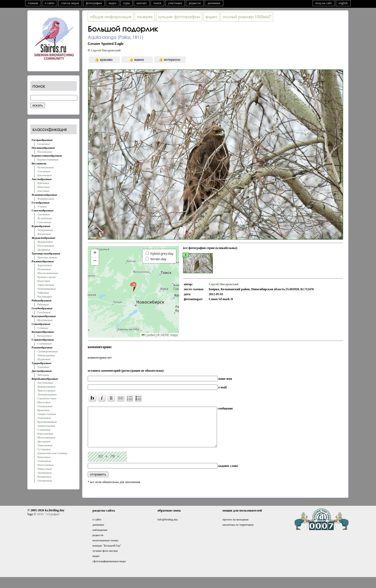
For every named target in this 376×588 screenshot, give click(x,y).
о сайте (50, 3)
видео (113, 3)
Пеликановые (46, 167)
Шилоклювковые (48, 273)
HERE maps (169, 335)
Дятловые (43, 375)
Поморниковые (47, 289)
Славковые (44, 430)
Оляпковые (44, 418)
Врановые (43, 410)
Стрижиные (45, 343)
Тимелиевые (45, 445)
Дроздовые (44, 441)
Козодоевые (45, 336)
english (343, 3)
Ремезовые (44, 457)
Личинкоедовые (47, 394)
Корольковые (45, 433)
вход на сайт (324, 3)
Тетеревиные (45, 230)
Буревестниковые (48, 159)
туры (127, 3)
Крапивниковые (47, 422)
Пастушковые (46, 246)
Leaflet (148, 335)
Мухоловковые (46, 437)
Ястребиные (45, 218)
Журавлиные (45, 242)
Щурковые (44, 359)
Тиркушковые (46, 285)
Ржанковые (44, 269)
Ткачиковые (45, 473)
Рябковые (43, 304)
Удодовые (43, 367)
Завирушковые (46, 426)
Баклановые (45, 175)
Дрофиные (44, 250)
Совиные (43, 328)
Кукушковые (45, 320)
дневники (214, 3)
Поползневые (46, 465)
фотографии (94, 3)
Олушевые (44, 171)
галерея (145, 17)
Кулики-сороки (46, 277)
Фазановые (44, 234)
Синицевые (44, 461)
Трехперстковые (47, 257)
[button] (133, 287)
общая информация (111, 17)
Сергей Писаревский (106, 50)
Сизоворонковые (48, 351)
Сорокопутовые (47, 398)
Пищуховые (45, 469)
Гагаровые (44, 144)
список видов (70, 3)
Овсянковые (45, 480)
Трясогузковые (46, 390)
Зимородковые (46, 355)
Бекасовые (44, 281)
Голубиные (44, 312)
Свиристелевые (47, 414)
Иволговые (44, 402)
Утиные (42, 206)
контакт (142, 3)
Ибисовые (43, 187)
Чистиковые (45, 296)
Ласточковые (45, 383)
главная (33, 3)
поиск (157, 3)
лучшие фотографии (179, 17)
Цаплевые (43, 183)
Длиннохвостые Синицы (52, 453)
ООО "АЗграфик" (48, 522)
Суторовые (44, 449)
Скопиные (44, 214)
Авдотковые (45, 265)
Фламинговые (46, 199)
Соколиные (44, 222)
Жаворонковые (46, 387)
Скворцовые (45, 406)
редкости (195, 3)
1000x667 (247, 17)
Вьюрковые (44, 477)
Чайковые (43, 293)
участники (175, 3)
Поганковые (45, 152)
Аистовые (43, 191)
